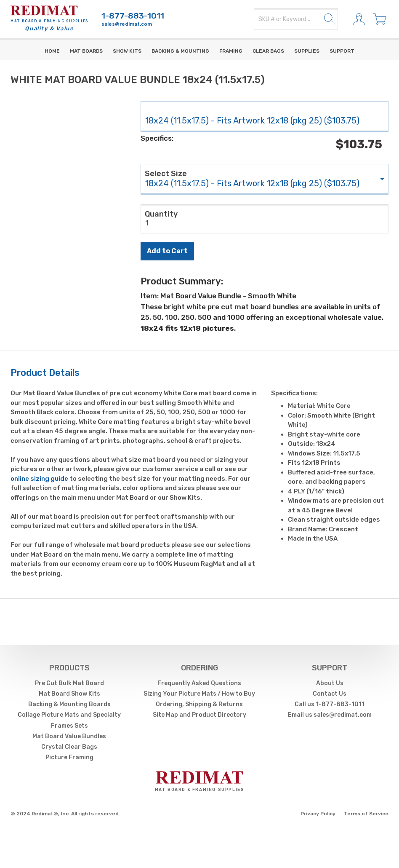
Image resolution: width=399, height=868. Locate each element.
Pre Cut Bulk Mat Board (69, 683)
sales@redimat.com (127, 24)
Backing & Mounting (180, 51)
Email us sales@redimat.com (330, 715)
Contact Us (330, 694)
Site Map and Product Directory (199, 715)
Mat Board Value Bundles (69, 736)
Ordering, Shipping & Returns (199, 704)
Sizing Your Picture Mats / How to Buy (199, 694)
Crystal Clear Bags (69, 747)
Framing (231, 51)
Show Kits (127, 51)
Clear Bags (268, 51)
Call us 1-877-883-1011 (330, 704)
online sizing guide (39, 479)
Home (52, 51)
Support (342, 51)
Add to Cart (167, 251)
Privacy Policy (318, 814)
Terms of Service (366, 814)
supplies (307, 51)
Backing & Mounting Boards (69, 704)
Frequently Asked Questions (199, 683)
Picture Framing (69, 757)
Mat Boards (86, 51)
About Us (330, 683)
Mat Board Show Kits (69, 694)
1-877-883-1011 (133, 16)
